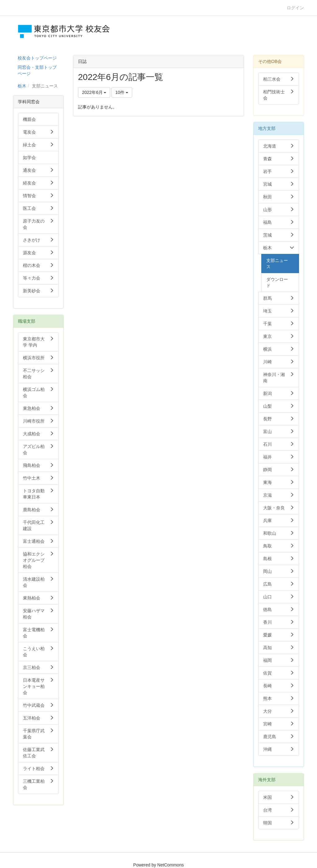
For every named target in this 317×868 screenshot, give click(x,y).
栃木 (22, 86)
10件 (122, 92)
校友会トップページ (37, 58)
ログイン (295, 8)
